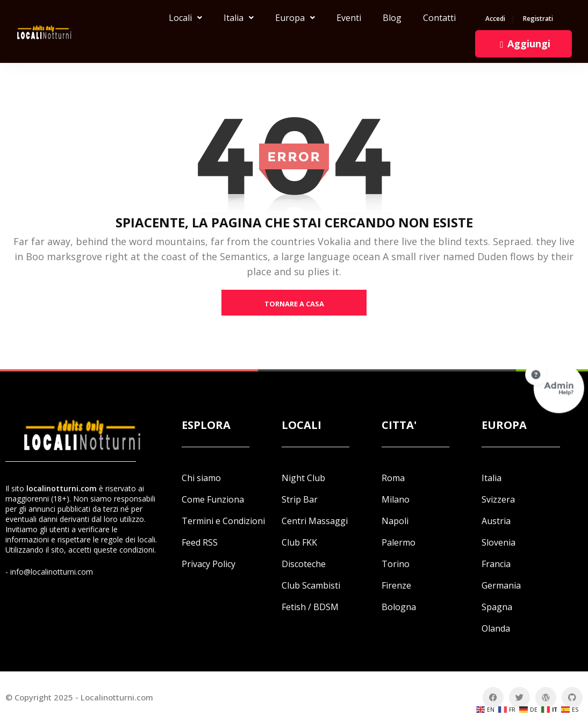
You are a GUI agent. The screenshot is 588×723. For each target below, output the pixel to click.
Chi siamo (201, 478)
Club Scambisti (311, 585)
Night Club (303, 478)
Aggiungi (524, 44)
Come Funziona (213, 499)
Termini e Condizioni (223, 521)
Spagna (497, 607)
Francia (496, 564)
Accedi (495, 19)
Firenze (396, 585)
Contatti (439, 18)
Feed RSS (200, 542)
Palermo (399, 542)
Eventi (349, 18)
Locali (185, 18)
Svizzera (498, 499)
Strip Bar (300, 499)
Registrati (538, 19)
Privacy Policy (209, 564)
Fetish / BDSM (310, 607)
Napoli (395, 521)
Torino (396, 564)
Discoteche (304, 564)
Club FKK (299, 542)
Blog (392, 18)
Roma (393, 478)
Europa (295, 18)
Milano (396, 499)
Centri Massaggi (315, 521)
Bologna (399, 607)
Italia (239, 18)
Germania (501, 585)
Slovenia (499, 542)
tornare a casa (294, 304)
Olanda (496, 628)
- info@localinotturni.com (49, 572)
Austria (496, 521)
